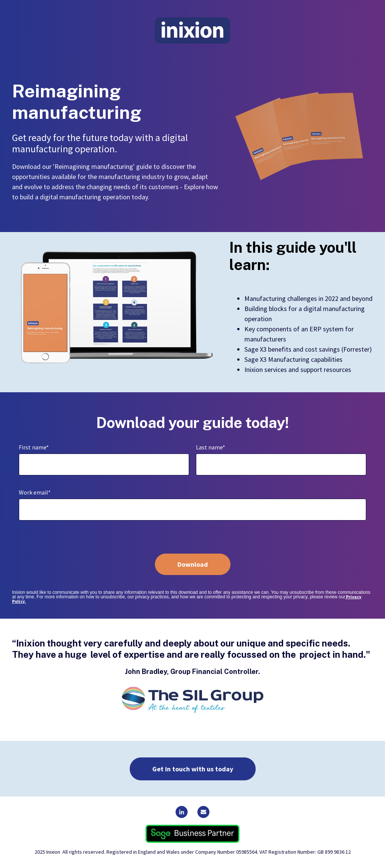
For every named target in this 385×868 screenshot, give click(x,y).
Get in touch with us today (193, 769)
